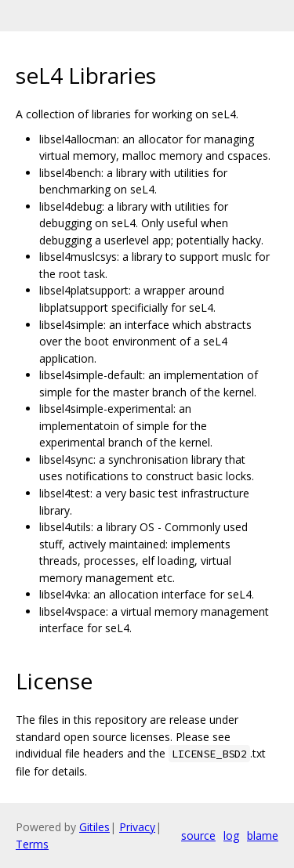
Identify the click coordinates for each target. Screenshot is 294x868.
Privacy (137, 827)
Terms (32, 844)
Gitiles (94, 827)
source (198, 835)
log (231, 835)
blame (263, 835)
